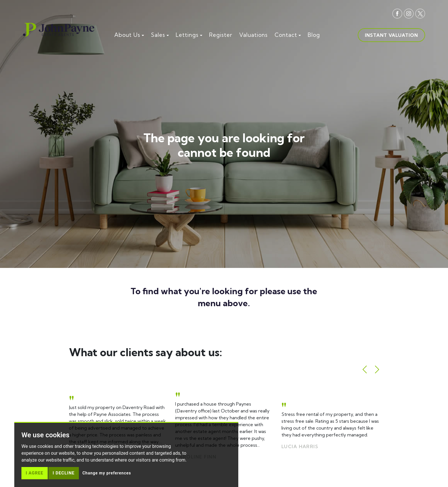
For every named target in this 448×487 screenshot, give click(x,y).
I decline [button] (64, 473)
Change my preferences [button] (107, 473)
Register (221, 35)
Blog (314, 35)
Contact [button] (288, 35)
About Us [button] (129, 35)
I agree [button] (35, 473)
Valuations (253, 35)
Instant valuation (391, 35)
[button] (365, 369)
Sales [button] (160, 35)
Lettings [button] (189, 35)
